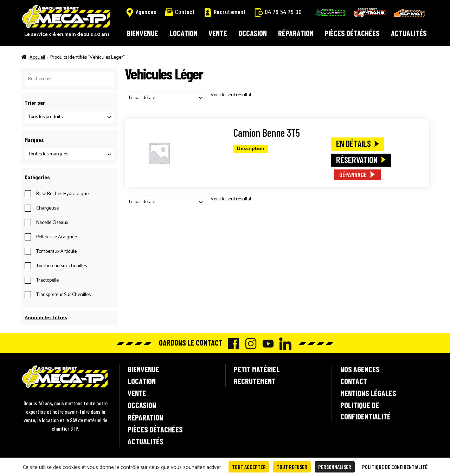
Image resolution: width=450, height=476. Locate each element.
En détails (353, 143)
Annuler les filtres (46, 318)
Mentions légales (368, 393)
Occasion (253, 33)
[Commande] (165, 98)
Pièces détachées (352, 33)
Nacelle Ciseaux (52, 223)
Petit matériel (257, 369)
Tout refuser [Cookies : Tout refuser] (292, 467)
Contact (180, 12)
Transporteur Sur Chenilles (63, 295)
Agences (141, 12)
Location (184, 33)
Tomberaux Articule (56, 252)
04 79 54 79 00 (278, 12)
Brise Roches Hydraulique (62, 194)
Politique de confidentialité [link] (395, 467)
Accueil (37, 57)
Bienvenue (142, 33)
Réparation (296, 33)
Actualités (409, 33)
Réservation (357, 160)
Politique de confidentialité (365, 410)
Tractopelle (47, 280)
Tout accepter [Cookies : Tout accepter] (249, 467)
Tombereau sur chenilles (62, 266)
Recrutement (225, 12)
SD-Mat (410, 13)
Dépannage (353, 175)
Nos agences (360, 369)
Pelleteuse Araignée (57, 237)
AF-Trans (370, 12)
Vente (218, 33)
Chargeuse (47, 208)
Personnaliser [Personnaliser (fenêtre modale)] (335, 467)
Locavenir (330, 12)
